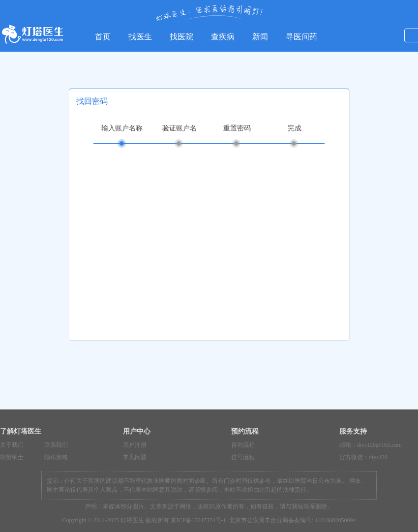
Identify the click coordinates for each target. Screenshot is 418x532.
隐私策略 (56, 457)
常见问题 (135, 457)
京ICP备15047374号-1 (198, 520)
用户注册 (135, 445)
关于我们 (12, 445)
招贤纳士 (12, 457)
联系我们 (56, 445)
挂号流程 (243, 457)
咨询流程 (243, 445)
